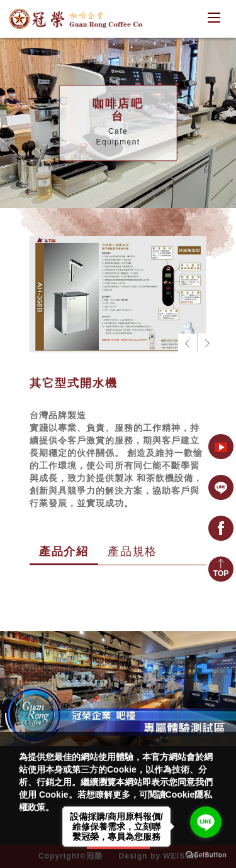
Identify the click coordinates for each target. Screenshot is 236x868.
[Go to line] (206, 822)
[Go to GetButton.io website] (206, 855)
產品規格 (132, 551)
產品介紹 (64, 551)
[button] (206, 343)
